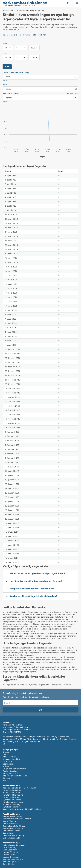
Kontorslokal (8, 833)
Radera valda (73, 93)
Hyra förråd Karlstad (12, 792)
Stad (5, 85)
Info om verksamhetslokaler (15, 776)
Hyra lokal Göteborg (11, 804)
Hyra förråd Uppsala (12, 797)
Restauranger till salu (12, 862)
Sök (7, 67)
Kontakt (6, 754)
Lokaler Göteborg (10, 852)
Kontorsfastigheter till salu (14, 826)
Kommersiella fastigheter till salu (17, 819)
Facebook (4, 744)
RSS (4, 781)
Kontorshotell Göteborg (13, 828)
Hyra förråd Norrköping (13, 795)
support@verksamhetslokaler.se (17, 729)
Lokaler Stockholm (11, 857)
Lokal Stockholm (10, 850)
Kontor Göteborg (10, 821)
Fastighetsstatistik (11, 773)
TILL (4, 53)
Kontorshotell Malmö (11, 831)
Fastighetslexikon (10, 771)
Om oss (6, 752)
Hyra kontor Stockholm (13, 802)
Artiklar (6, 766)
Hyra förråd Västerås (12, 800)
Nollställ (5, 81)
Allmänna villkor (9, 757)
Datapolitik (7, 761)
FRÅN (5, 44)
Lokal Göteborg (9, 847)
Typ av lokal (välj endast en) (16, 73)
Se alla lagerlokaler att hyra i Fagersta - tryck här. (24, 35)
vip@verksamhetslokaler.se (65, 27)
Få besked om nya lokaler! (68, 3)
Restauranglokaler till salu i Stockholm (19, 788)
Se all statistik (8, 10)
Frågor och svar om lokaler (14, 769)
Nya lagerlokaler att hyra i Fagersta (30, 10)
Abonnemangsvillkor (12, 759)
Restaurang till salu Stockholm (16, 859)
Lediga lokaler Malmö (12, 838)
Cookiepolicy (8, 764)
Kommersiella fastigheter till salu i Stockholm (22, 809)
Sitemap (6, 778)
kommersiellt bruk (28, 5)
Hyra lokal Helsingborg (13, 807)
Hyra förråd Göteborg (12, 790)
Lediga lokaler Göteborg (13, 835)
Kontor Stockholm (10, 824)
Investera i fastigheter (12, 816)
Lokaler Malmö (9, 855)
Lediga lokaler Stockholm (14, 845)
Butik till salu (8, 864)
